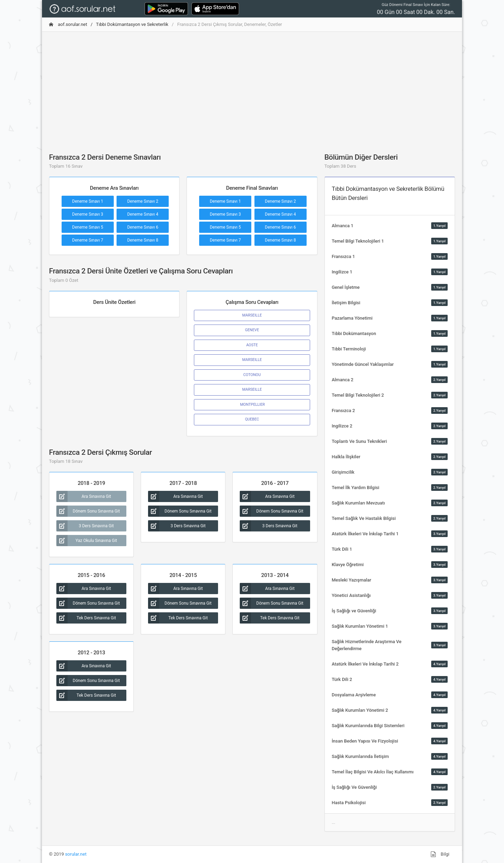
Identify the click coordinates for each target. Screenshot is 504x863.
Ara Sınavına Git (84, 496)
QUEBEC (252, 419)
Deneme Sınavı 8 (143, 240)
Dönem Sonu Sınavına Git (88, 511)
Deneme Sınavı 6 (143, 227)
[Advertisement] (252, 86)
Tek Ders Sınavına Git (86, 618)
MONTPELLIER (252, 405)
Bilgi (440, 854)
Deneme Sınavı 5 (88, 227)
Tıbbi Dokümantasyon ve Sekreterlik (132, 24)
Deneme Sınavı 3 (88, 214)
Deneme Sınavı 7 (88, 240)
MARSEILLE (252, 315)
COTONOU (252, 375)
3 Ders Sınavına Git (85, 526)
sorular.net (76, 854)
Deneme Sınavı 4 (143, 214)
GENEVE (252, 330)
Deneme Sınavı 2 (143, 201)
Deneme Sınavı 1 (88, 201)
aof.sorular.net (68, 24)
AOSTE (252, 345)
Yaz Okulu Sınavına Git (87, 541)
